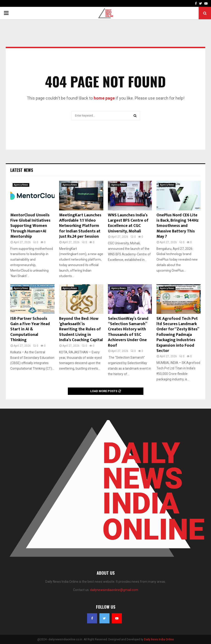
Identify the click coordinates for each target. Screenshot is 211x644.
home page (104, 98)
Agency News (21, 185)
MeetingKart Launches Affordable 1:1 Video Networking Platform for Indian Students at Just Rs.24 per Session (80, 226)
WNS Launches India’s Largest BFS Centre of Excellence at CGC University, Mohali (128, 223)
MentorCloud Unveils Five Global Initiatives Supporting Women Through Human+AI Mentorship (30, 226)
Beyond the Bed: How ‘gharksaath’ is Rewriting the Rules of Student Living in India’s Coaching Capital (81, 329)
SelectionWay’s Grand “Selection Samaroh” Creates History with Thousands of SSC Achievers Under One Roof (128, 332)
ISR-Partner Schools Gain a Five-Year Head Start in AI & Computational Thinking (30, 329)
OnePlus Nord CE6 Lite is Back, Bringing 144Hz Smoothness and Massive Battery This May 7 (178, 226)
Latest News (22, 170)
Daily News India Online (159, 639)
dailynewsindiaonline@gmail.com (114, 590)
